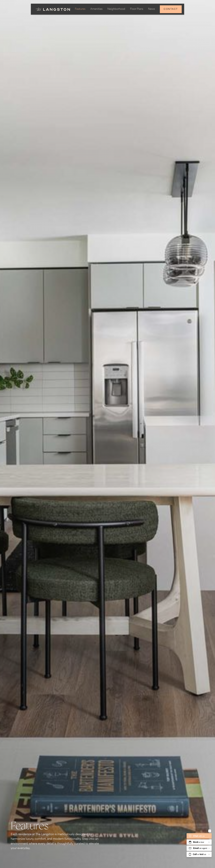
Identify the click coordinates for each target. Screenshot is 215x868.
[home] (53, 9)
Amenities (96, 9)
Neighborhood (116, 9)
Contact (171, 9)
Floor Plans (137, 9)
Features (80, 9)
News (152, 9)
